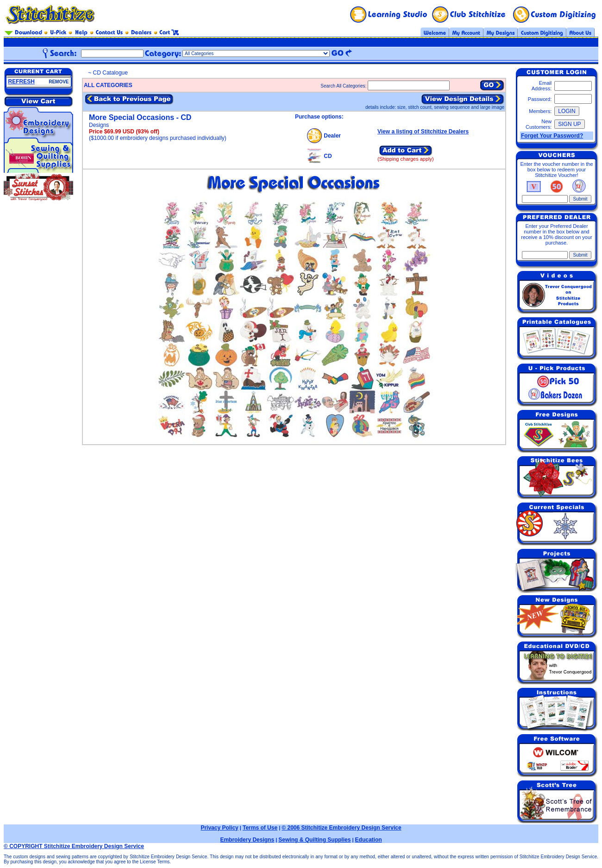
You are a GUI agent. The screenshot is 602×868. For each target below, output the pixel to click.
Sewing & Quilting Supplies (314, 840)
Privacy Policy (219, 828)
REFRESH (22, 82)
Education (369, 840)
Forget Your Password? (552, 136)
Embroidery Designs (247, 840)
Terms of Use (260, 828)
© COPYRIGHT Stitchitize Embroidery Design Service (74, 846)
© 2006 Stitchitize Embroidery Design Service (341, 828)
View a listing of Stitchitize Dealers (423, 132)
